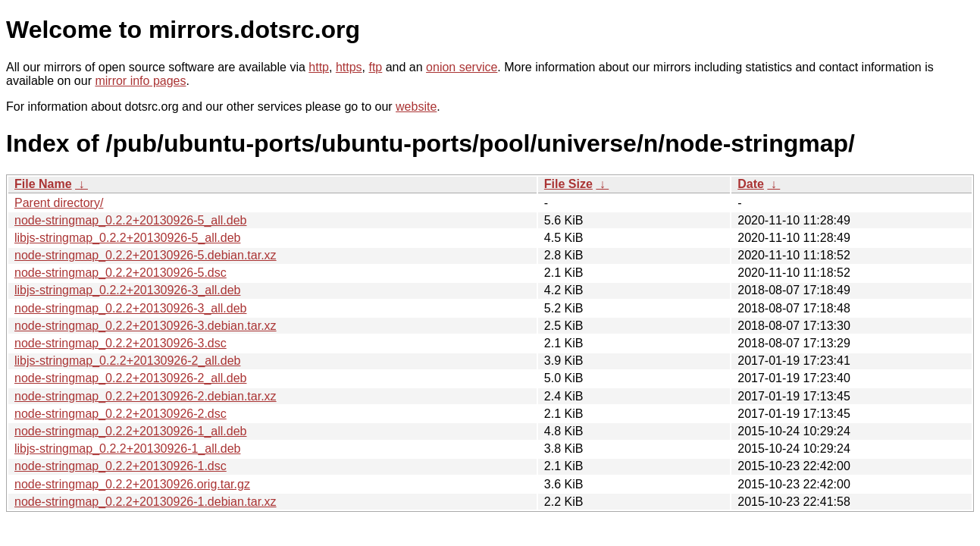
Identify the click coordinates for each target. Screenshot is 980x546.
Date (751, 184)
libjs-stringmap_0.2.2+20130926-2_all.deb (127, 361)
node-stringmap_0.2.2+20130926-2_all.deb (130, 378)
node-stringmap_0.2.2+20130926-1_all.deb (130, 431)
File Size (568, 184)
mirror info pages (140, 81)
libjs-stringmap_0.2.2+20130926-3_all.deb (127, 290)
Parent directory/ (59, 203)
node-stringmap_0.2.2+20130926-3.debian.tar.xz (146, 326)
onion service (462, 67)
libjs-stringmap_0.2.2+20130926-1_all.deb (127, 449)
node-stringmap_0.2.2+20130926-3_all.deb (130, 308)
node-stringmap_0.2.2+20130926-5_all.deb (130, 220)
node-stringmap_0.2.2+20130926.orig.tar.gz (132, 484)
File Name (43, 184)
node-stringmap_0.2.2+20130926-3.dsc (121, 343)
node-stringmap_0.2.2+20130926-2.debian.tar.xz (146, 396)
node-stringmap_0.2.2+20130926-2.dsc (121, 414)
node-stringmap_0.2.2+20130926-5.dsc (121, 273)
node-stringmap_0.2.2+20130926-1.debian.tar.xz (146, 502)
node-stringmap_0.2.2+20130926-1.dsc (121, 466)
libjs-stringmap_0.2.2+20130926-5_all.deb (127, 238)
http (319, 67)
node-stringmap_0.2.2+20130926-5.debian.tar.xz (146, 255)
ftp (375, 67)
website (416, 107)
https (349, 67)
